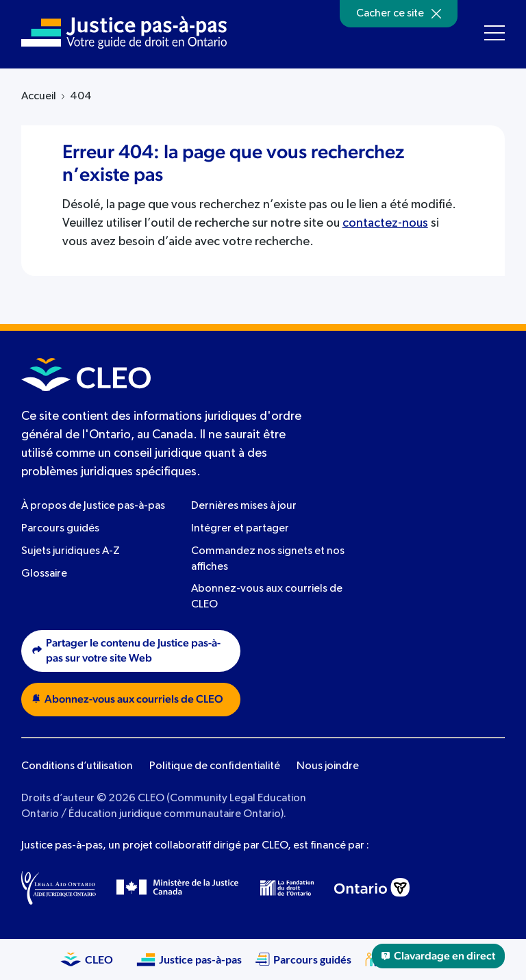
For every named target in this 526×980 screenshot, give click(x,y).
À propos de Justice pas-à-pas (93, 506)
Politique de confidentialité (215, 766)
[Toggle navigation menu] (494, 33)
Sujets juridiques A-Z (71, 551)
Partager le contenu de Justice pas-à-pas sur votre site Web (126, 651)
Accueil (39, 97)
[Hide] (436, 14)
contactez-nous (385, 223)
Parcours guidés (60, 529)
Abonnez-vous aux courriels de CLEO (128, 699)
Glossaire (44, 574)
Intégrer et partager (240, 529)
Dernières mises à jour (244, 506)
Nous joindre (328, 766)
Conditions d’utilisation (77, 766)
